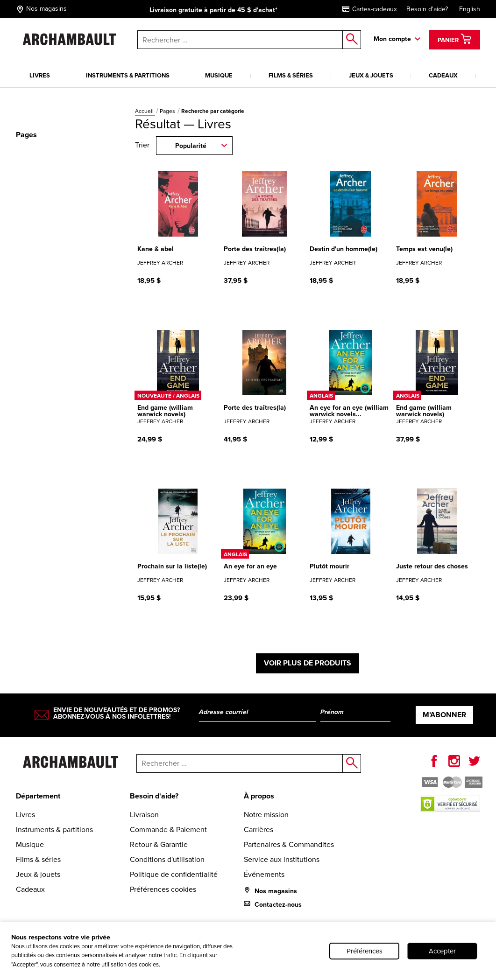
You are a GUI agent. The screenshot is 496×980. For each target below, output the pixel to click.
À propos (259, 796)
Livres (40, 75)
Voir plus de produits (308, 663)
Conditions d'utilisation (167, 859)
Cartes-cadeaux (370, 9)
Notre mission (266, 815)
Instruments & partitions (128, 75)
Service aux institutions (282, 859)
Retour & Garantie (159, 844)
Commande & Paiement (168, 829)
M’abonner (444, 715)
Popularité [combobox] (191, 146)
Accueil (145, 111)
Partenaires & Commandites (289, 844)
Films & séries (291, 75)
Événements (264, 874)
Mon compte (392, 39)
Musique (219, 75)
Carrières (259, 829)
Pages (168, 111)
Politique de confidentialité (174, 874)
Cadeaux (443, 75)
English (470, 9)
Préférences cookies (163, 889)
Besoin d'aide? (427, 9)
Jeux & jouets (371, 75)
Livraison (144, 815)
